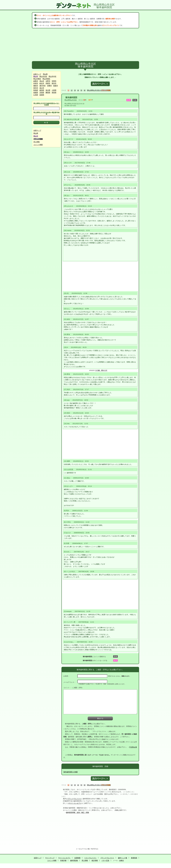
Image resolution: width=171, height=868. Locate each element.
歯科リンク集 (123, 858)
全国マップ (37, 74)
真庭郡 (36, 92)
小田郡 (54, 90)
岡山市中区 (52, 76)
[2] (72, 90)
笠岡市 (54, 81)
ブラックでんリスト (74, 799)
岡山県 (45, 74)
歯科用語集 (74, 860)
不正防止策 (133, 747)
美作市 (36, 88)
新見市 (54, 83)
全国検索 (77, 858)
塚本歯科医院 (71, 97)
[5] (81, 90)
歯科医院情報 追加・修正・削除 (78, 812)
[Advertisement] (85, 45)
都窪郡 (42, 90)
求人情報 (37, 142)
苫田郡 (42, 92)
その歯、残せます (101, 370)
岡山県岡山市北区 (71, 100)
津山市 (42, 81)
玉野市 (48, 81)
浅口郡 (48, 90)
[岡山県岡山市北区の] (99, 90)
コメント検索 (38, 145)
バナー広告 (105, 860)
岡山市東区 (37, 79)
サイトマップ (50, 858)
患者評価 (63, 860)
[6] (85, 90)
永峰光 (121, 860)
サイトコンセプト (75, 803)
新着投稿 (134, 858)
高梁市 (48, 83)
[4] (78, 90)
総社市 (42, 83)
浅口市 (42, 88)
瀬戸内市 (43, 86)
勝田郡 (48, 92)
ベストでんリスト (90, 858)
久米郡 (36, 95)
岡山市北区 (43, 76)
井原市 (36, 83)
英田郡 (54, 92)
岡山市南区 (46, 79)
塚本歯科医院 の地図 (71, 772)
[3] (75, 90)
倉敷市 (36, 81)
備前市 (36, 86)
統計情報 (95, 860)
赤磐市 (49, 86)
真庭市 (56, 86)
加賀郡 (42, 95)
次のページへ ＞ (100, 84)
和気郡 (36, 90)
